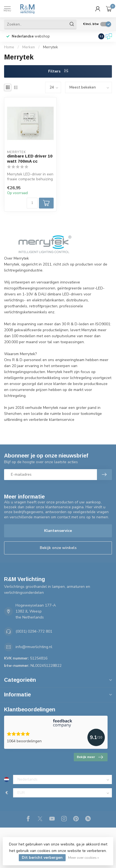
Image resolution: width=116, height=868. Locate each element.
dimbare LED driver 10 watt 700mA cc (30, 158)
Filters (58, 71)
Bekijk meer (90, 757)
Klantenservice (58, 531)
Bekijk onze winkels (58, 548)
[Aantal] (32, 203)
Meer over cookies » (83, 858)
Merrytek (51, 47)
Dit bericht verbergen (42, 858)
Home (9, 47)
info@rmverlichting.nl (34, 647)
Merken (29, 47)
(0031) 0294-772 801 (34, 631)
